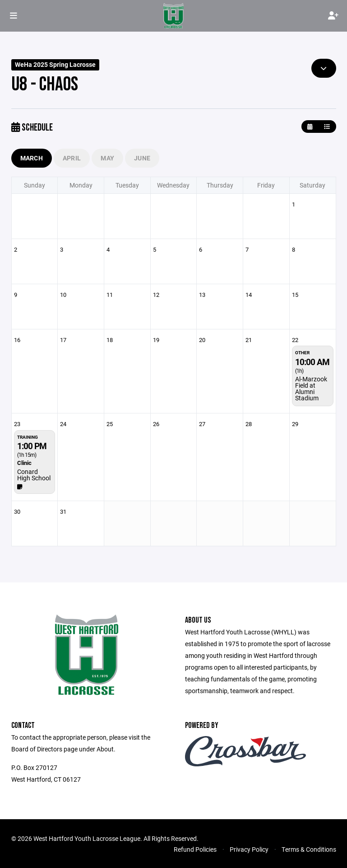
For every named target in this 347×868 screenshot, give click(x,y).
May (107, 158)
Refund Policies (195, 849)
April (72, 158)
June (142, 158)
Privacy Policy (249, 849)
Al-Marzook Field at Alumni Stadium (311, 388)
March (32, 158)
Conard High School (34, 475)
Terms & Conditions (309, 849)
